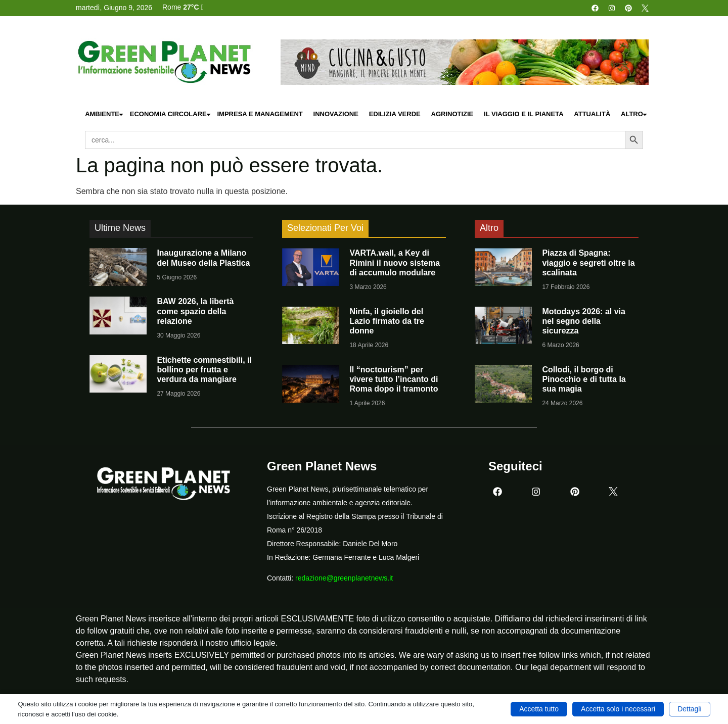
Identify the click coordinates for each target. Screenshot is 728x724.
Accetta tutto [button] (539, 709)
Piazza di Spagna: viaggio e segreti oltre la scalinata (588, 262)
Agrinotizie (452, 114)
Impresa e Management (260, 114)
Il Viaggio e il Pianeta (524, 114)
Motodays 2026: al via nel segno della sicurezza (584, 321)
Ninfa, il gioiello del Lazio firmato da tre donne (387, 321)
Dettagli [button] (689, 709)
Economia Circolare (171, 114)
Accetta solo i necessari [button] (618, 709)
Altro (634, 114)
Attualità (592, 114)
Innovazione (336, 114)
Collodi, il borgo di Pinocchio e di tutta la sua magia (584, 379)
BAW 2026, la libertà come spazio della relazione (195, 311)
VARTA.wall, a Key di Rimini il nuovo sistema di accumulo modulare (395, 262)
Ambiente (105, 114)
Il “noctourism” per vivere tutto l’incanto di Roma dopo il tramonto (394, 379)
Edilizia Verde (395, 114)
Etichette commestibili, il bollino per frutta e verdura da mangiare (204, 370)
